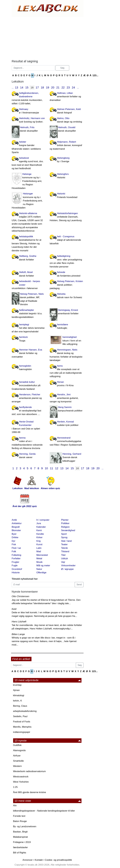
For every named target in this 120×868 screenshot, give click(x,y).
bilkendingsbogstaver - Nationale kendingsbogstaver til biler (44, 811)
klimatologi (19, 695)
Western (17, 766)
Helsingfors (67, 176)
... (13, 88)
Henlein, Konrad (67, 424)
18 (42, 87)
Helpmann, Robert (67, 146)
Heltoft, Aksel (29, 274)
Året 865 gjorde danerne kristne (30, 792)
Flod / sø (16, 548)
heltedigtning (67, 262)
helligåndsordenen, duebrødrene (29, 99)
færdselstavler (21, 847)
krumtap (17, 685)
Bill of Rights (20, 853)
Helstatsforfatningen (67, 217)
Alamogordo (19, 750)
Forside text (19, 816)
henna (29, 443)
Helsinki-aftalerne (29, 222)
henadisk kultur (29, 386)
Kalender (41, 527)
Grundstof (17, 569)
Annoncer (28, 860)
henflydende (29, 411)
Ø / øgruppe (67, 569)
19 (48, 87)
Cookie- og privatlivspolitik (58, 860)
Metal (39, 558)
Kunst (39, 544)
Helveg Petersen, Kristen (67, 285)
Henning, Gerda (29, 456)
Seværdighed (68, 530)
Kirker (39, 537)
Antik (14, 520)
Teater (64, 544)
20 (53, 87)
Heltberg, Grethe (29, 258)
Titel (63, 555)
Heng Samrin (67, 409)
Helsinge (29, 181)
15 (27, 87)
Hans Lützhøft (19, 622)
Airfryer (17, 756)
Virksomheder (68, 566)
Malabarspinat (21, 837)
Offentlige (41, 573)
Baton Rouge (20, 821)
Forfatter (16, 558)
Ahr (15, 806)
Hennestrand (67, 442)
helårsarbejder (29, 314)
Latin (39, 548)
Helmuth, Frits (29, 129)
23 (68, 87)
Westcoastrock (21, 777)
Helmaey (29, 111)
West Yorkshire (21, 782)
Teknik (64, 548)
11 (52, 468)
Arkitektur (17, 523)
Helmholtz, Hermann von (29, 120)
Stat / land (66, 541)
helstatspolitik (29, 244)
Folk (14, 551)
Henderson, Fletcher (29, 398)
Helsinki (67, 196)
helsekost (29, 163)
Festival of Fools (22, 722)
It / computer (43, 520)
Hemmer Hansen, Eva (29, 354)
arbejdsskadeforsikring (25, 711)
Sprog (64, 537)
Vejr (63, 562)
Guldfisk (17, 745)
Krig (39, 541)
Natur (39, 569)
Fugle (15, 566)
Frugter (16, 562)
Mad (39, 551)
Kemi (39, 530)
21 (58, 87)
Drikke (15, 537)
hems (67, 371)
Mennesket (42, 555)
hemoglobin (29, 368)
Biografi (16, 527)
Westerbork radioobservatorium (29, 771)
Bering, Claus (20, 706)
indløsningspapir (22, 732)
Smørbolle (18, 761)
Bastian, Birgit (20, 832)
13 (17, 87)
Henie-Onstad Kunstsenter (29, 427)
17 (37, 87)
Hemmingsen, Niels (67, 355)
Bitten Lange (18, 634)
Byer (14, 534)
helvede (67, 274)
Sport (64, 534)
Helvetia (67, 296)
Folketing (17, 555)
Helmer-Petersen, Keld (67, 111)
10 (46, 468)
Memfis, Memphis (22, 727)
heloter (29, 147)
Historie (16, 573)
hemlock (29, 339)
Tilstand (65, 551)
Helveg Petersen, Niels (29, 299)
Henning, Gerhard (67, 458)
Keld (14, 609)
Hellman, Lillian (67, 97)
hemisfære (67, 327)
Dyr (14, 541)
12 (57, 468)
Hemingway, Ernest (67, 312)
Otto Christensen (21, 596)
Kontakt (39, 860)
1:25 (15, 787)
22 (63, 87)
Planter (65, 520)
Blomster (16, 530)
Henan (67, 384)
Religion (65, 527)
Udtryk (65, 558)
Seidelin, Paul (20, 716)
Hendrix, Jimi (67, 398)
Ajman (16, 690)
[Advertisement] (48, 37)
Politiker (65, 523)
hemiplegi (29, 328)
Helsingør (29, 201)
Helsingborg (67, 160)
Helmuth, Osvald (67, 129)
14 (22, 87)
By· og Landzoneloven (25, 826)
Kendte (40, 534)
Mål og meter (43, 566)
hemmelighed (67, 341)
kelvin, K (18, 701)
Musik (39, 562)
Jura (39, 523)
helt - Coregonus (67, 240)
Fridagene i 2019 (22, 842)
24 (73, 87)
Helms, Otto (67, 120)
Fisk (14, 544)
